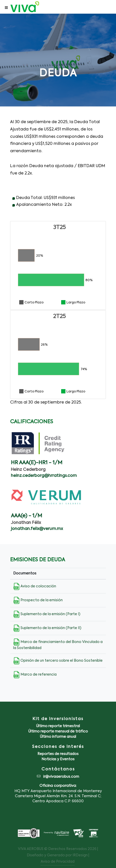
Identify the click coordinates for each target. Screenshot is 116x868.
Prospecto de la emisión (38, 600)
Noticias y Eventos (58, 759)
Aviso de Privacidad (58, 862)
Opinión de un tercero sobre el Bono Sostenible (58, 661)
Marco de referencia (35, 675)
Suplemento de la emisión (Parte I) (47, 614)
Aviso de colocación (35, 586)
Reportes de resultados (58, 754)
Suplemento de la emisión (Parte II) (47, 628)
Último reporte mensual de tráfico (58, 731)
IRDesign (80, 855)
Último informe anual (58, 737)
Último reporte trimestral (58, 726)
